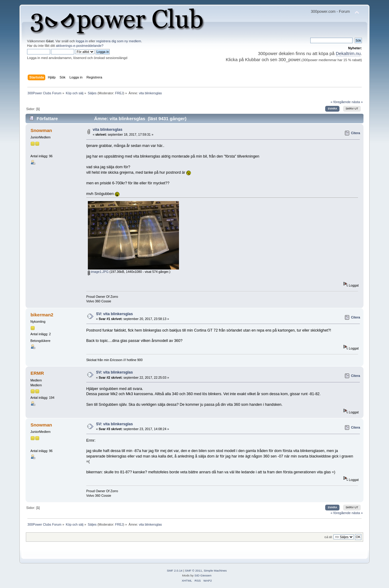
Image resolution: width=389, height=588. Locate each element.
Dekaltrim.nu (348, 54)
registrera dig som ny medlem (119, 41)
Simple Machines (215, 571)
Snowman (41, 130)
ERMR (37, 373)
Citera (356, 133)
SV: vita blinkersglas (114, 314)
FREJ (119, 93)
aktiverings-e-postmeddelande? (80, 46)
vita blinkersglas (108, 130)
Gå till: (328, 537)
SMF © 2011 (194, 571)
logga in (82, 41)
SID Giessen (203, 575)
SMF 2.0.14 (175, 571)
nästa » (357, 102)
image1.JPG (98, 272)
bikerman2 (42, 315)
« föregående (341, 102)
